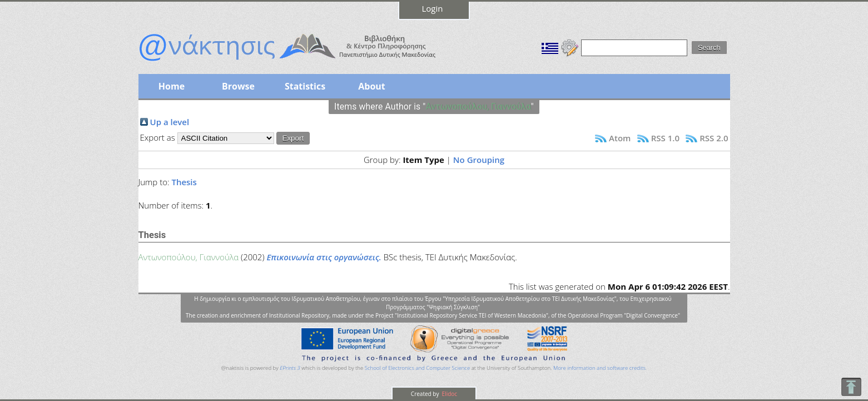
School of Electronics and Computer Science (417, 368)
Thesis (184, 182)
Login (433, 8)
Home (172, 86)
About (372, 86)
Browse (238, 86)
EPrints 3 (290, 368)
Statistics (305, 86)
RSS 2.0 (714, 138)
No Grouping (479, 160)
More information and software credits (599, 368)
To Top (851, 387)
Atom (620, 138)
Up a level (170, 122)
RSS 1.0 (665, 138)
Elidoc (449, 394)
